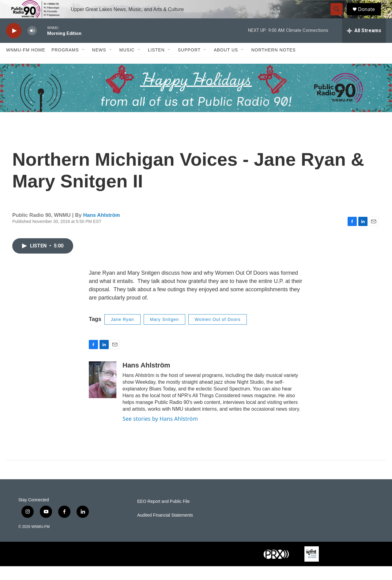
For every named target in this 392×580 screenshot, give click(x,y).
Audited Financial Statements (165, 529)
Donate (370, 16)
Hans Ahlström (101, 229)
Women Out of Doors (218, 333)
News (99, 64)
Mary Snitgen (164, 333)
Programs (65, 64)
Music (127, 64)
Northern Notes (273, 64)
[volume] (32, 45)
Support (189, 64)
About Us (226, 64)
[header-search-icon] (339, 16)
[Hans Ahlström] (103, 394)
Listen (156, 64)
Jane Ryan (123, 333)
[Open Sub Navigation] (84, 64)
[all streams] (364, 44)
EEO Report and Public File (163, 515)
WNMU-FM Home (26, 64)
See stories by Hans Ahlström (160, 432)
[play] (14, 45)
